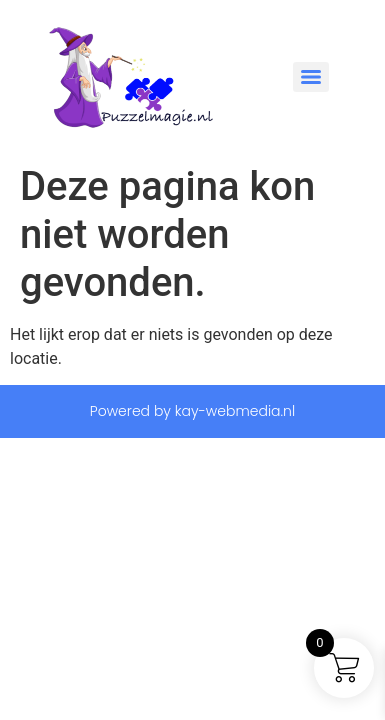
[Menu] (311, 77)
